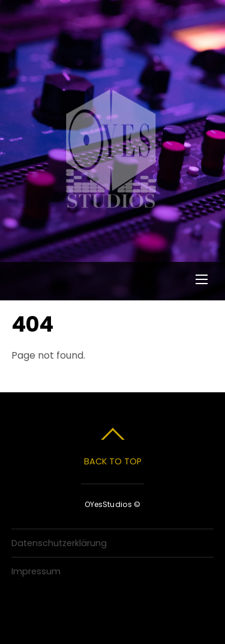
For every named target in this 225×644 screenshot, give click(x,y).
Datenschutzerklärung (59, 543)
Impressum (36, 571)
